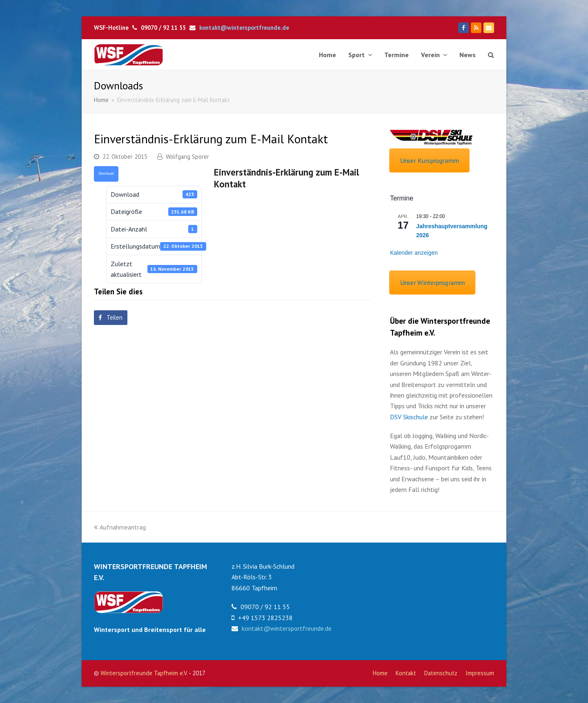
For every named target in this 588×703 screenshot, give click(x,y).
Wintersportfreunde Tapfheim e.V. (144, 673)
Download (106, 173)
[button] (111, 318)
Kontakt (406, 673)
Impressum (480, 673)
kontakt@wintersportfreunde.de (244, 28)
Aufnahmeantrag (120, 527)
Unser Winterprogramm (432, 282)
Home (380, 673)
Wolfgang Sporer (187, 157)
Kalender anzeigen (414, 253)
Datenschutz (441, 673)
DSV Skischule (409, 417)
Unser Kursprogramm (429, 161)
